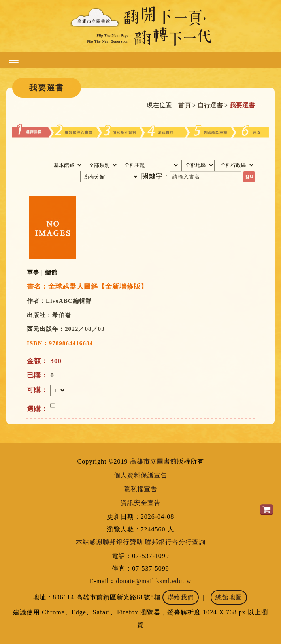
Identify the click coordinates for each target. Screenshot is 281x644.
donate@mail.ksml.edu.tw (154, 581)
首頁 (185, 105)
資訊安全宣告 (141, 503)
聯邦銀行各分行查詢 (175, 542)
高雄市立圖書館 (154, 461)
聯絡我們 (181, 597)
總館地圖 (229, 597)
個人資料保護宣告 (141, 475)
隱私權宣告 (140, 489)
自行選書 (210, 105)
